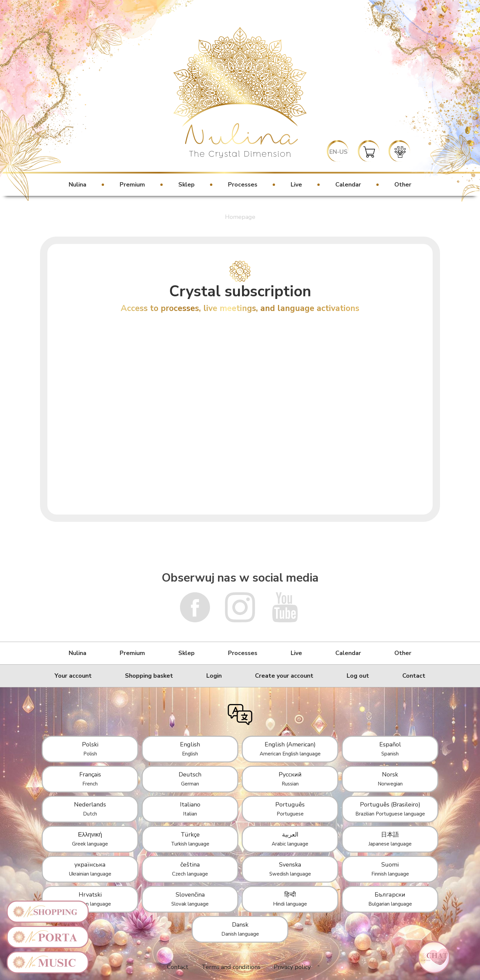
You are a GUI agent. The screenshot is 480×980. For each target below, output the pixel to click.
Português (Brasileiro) (390, 809)
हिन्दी (290, 899)
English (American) (290, 749)
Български (390, 899)
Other (403, 185)
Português (290, 809)
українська (90, 869)
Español (390, 749)
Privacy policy (292, 967)
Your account (73, 676)
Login (214, 676)
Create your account (284, 676)
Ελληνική (90, 839)
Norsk (390, 779)
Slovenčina (190, 899)
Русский (290, 779)
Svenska (290, 869)
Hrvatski (90, 899)
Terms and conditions (231, 967)
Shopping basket (149, 676)
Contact (414, 676)
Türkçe (190, 839)
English (190, 749)
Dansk (240, 929)
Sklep (186, 185)
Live (296, 185)
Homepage (240, 217)
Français (90, 779)
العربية (290, 839)
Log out (358, 676)
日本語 (390, 839)
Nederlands (90, 809)
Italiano (190, 809)
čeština (190, 869)
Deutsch (190, 779)
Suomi (390, 869)
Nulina (77, 185)
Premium (132, 185)
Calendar (348, 185)
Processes (243, 185)
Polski (90, 749)
